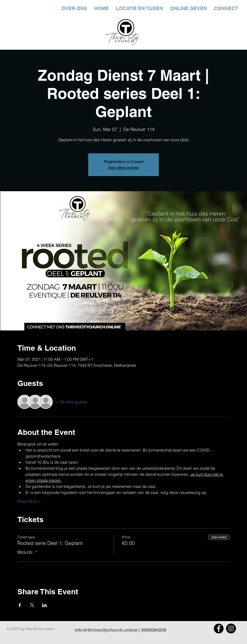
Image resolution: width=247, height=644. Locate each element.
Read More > (29, 501)
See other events (124, 168)
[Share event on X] (32, 605)
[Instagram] (231, 628)
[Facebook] (219, 628)
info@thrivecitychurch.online (106, 630)
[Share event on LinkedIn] (44, 605)
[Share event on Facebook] (20, 605)
